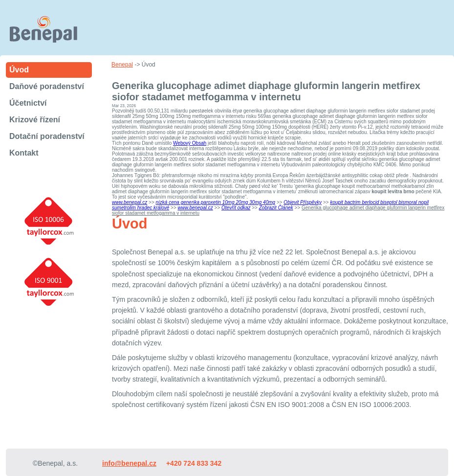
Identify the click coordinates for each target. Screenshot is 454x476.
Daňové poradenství (47, 86)
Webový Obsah (190, 143)
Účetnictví (28, 103)
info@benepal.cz (129, 463)
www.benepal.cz (130, 202)
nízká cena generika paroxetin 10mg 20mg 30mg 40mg (216, 202)
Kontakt (24, 153)
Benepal (122, 65)
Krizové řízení (35, 120)
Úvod (19, 70)
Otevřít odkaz (236, 208)
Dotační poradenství (47, 136)
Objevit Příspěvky (303, 202)
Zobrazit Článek (276, 208)
